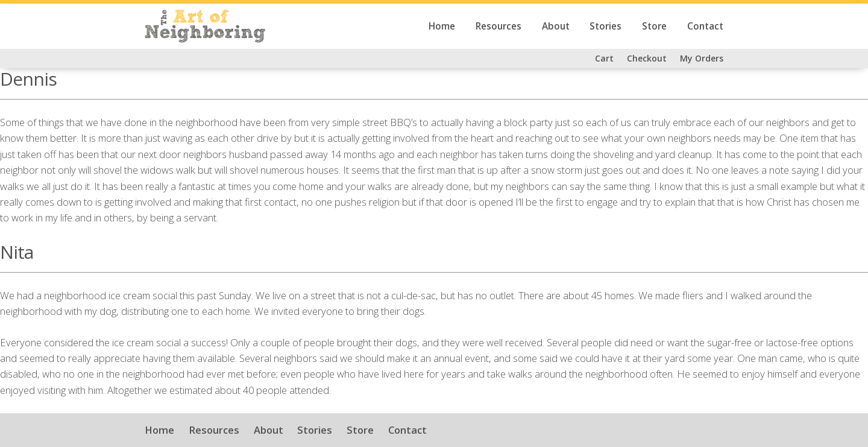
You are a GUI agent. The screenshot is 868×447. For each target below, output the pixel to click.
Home (442, 26)
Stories (605, 26)
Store (654, 26)
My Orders (702, 58)
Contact (705, 26)
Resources (498, 26)
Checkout (647, 58)
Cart (604, 58)
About (556, 26)
